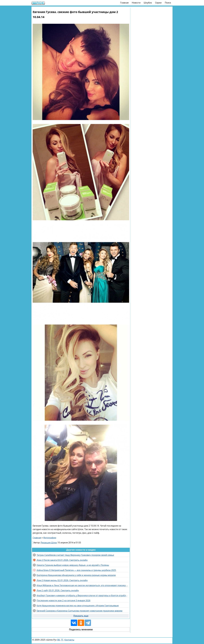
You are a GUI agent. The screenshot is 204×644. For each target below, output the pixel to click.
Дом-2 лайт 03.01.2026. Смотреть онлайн (58, 590)
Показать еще (81, 616)
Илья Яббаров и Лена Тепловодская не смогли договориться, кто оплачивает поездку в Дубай (83, 585)
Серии (158, 3)
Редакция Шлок (49, 543)
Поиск (168, 3)
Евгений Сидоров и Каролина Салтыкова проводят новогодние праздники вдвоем (79, 611)
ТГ (62, 640)
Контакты (69, 640)
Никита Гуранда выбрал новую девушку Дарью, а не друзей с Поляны (73, 565)
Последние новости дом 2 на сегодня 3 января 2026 (63, 601)
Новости (136, 3)
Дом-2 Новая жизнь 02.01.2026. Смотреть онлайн (62, 580)
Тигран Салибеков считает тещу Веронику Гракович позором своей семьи (75, 555)
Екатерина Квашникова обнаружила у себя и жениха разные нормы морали (76, 575)
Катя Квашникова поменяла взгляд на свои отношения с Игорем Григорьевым (78, 606)
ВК (59, 640)
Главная (124, 3)
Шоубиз (148, 3)
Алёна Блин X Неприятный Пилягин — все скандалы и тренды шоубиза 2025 (76, 570)
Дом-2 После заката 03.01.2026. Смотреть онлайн (62, 560)
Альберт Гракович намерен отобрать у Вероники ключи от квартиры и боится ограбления (83, 595)
